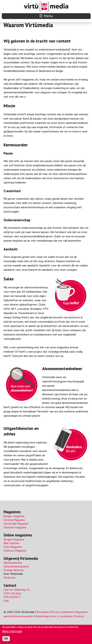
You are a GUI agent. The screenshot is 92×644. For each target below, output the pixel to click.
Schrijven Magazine (15, 550)
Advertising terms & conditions (54, 616)
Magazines (12, 512)
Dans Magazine (13, 547)
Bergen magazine (14, 516)
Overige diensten (14, 570)
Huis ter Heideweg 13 (17, 590)
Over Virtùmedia (13, 574)
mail (6, 601)
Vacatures (10, 577)
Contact (10, 585)
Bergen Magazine (14, 539)
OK (6, 639)
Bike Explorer (12, 543)
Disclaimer (43, 612)
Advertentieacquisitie (16, 566)
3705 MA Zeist (12, 593)
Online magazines (18, 535)
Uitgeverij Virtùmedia (21, 558)
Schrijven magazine (15, 527)
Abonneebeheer (13, 563)
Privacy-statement (62, 612)
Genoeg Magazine (14, 520)
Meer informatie (12, 631)
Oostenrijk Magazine (16, 524)
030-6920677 (12, 597)
